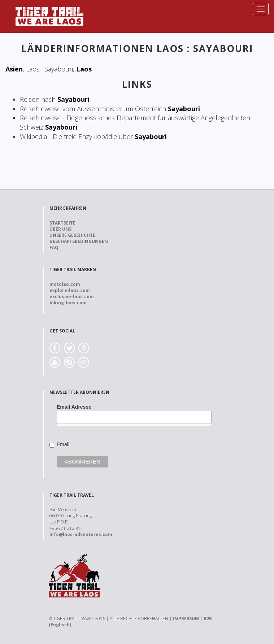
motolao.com (65, 284)
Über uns (60, 229)
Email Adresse (74, 407)
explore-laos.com (70, 290)
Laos (84, 69)
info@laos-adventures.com (81, 534)
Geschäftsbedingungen (79, 241)
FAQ (54, 247)
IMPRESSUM (186, 619)
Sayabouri (73, 99)
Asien (14, 69)
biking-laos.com (68, 303)
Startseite (62, 223)
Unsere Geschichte (72, 235)
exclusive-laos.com (72, 297)
